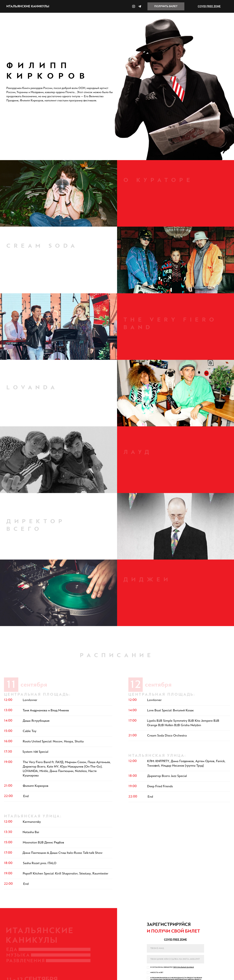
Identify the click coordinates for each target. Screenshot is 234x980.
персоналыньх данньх (183, 967)
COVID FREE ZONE (209, 6)
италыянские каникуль (28, 6)
